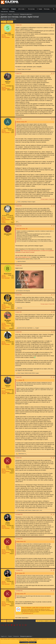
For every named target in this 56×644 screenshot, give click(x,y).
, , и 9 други (26, 202)
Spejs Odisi (5, 19)
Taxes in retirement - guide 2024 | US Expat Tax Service (36, 608)
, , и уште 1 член (30, 510)
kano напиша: (20, 573)
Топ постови (31, 9)
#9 (54, 332)
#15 (54, 591)
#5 (54, 226)
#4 (54, 206)
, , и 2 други (29, 328)
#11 (54, 458)
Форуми (14, 9)
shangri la (12, 473)
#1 (54, 25)
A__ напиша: (19, 380)
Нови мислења (4, 12)
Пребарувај (12, 12)
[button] (26, 9)
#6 (54, 266)
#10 (54, 377)
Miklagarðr (12, 328)
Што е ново (21, 9)
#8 (54, 312)
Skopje (12, 222)
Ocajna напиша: (20, 541)
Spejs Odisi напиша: (21, 229)
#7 (54, 295)
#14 (54, 570)
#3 (54, 119)
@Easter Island (10, 90)
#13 (54, 539)
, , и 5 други (24, 69)
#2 (54, 73)
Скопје (12, 309)
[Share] (52, 25)
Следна (9, 22)
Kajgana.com (5, 9)
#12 (54, 514)
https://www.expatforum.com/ (23, 257)
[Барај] (54, 9)
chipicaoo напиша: (21, 122)
